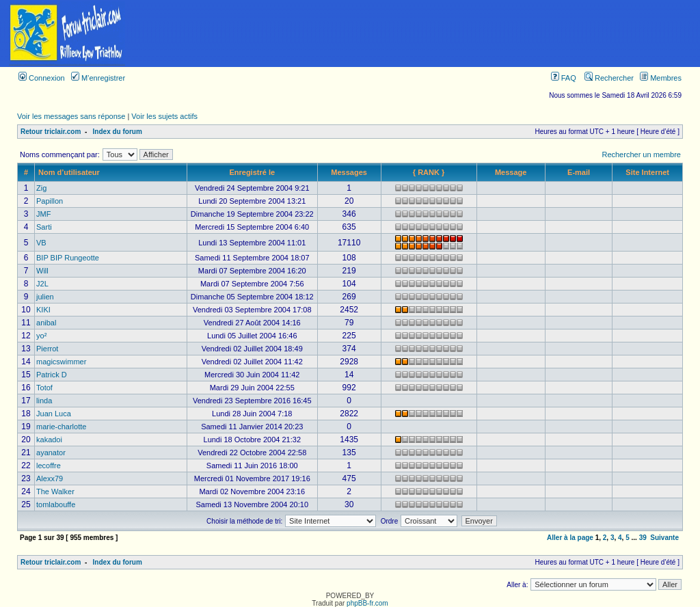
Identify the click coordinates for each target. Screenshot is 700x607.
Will (42, 271)
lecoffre (49, 466)
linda (44, 401)
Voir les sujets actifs (164, 116)
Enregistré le (252, 172)
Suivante (664, 538)
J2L (42, 284)
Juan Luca (54, 414)
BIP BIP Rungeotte (68, 258)
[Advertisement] (417, 33)
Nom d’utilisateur (69, 172)
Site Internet (647, 172)
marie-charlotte (61, 427)
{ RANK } (429, 172)
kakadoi (49, 440)
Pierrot (47, 349)
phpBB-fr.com (367, 603)
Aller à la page (570, 538)
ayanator (51, 453)
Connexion (42, 78)
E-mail (579, 172)
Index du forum (118, 132)
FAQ (564, 78)
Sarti (44, 227)
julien (45, 297)
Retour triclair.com (51, 132)
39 (643, 538)
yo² (41, 336)
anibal (46, 323)
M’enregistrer (98, 78)
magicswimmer (61, 362)
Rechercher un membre (641, 154)
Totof (44, 388)
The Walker (55, 491)
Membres (661, 78)
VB (41, 243)
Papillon (50, 201)
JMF (43, 214)
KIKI (43, 310)
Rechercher (609, 78)
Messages (349, 172)
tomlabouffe (56, 504)
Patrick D (52, 375)
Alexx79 (50, 478)
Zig (41, 188)
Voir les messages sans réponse (71, 116)
